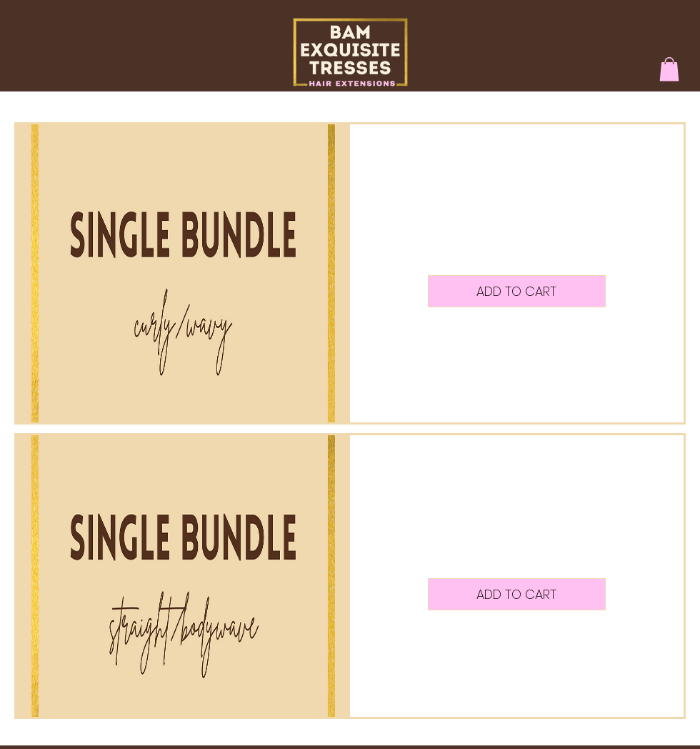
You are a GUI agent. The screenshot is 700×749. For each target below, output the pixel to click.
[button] (669, 69)
